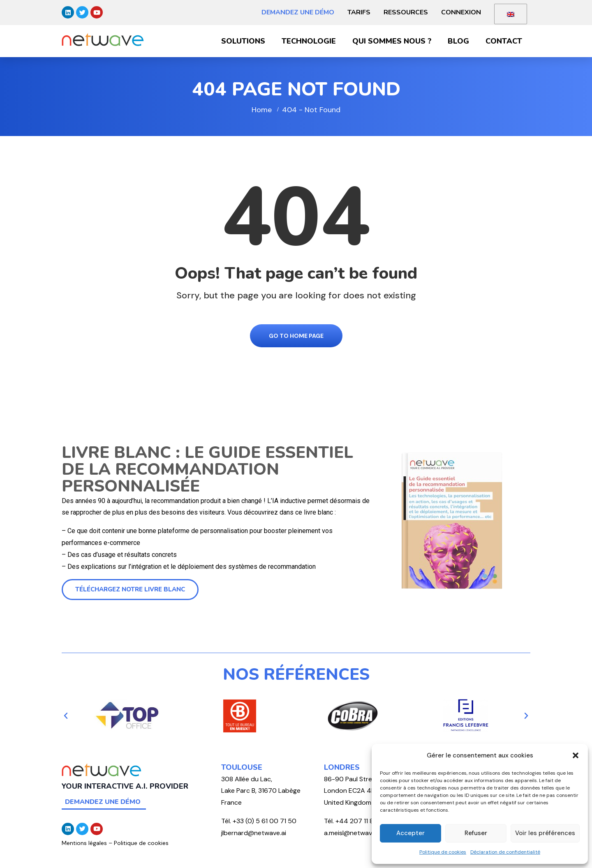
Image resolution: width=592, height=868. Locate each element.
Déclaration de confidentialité (505, 852)
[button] (576, 755)
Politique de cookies (443, 852)
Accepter (410, 833)
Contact (504, 41)
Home (262, 110)
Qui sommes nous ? (392, 41)
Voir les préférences (545, 833)
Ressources (406, 12)
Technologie (309, 41)
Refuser (476, 833)
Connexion (461, 12)
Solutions (243, 41)
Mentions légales (84, 843)
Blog (458, 41)
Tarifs (359, 12)
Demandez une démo (298, 12)
